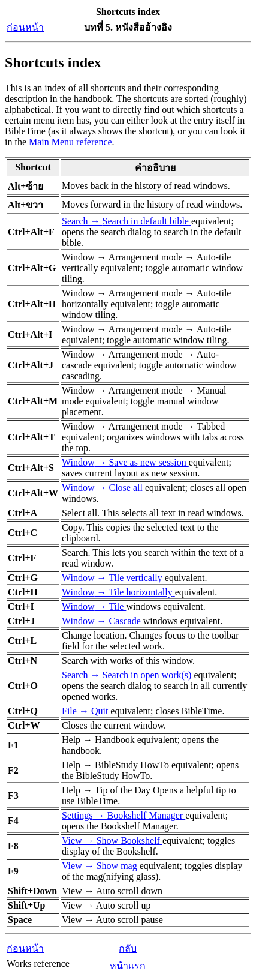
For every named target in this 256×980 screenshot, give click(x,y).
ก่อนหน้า (25, 27)
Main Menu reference (70, 142)
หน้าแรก (128, 966)
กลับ (128, 948)
